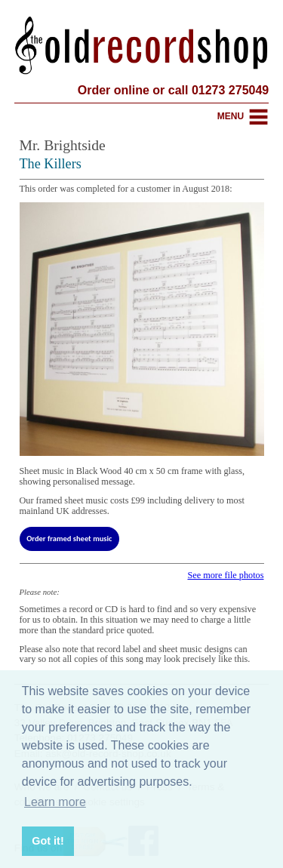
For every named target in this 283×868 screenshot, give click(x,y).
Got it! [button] (48, 841)
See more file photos (225, 575)
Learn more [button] (55, 802)
